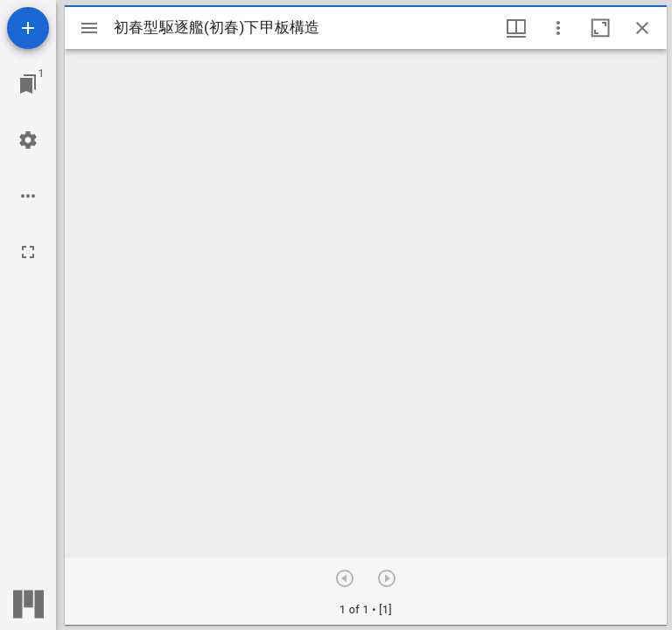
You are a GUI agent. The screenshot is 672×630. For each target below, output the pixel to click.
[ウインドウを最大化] (600, 28)
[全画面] (28, 252)
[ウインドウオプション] (558, 28)
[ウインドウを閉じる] (642, 28)
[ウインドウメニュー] (516, 28)
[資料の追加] (28, 28)
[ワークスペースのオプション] (28, 196)
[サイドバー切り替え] (89, 28)
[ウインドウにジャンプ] (28, 84)
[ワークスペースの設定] (28, 140)
